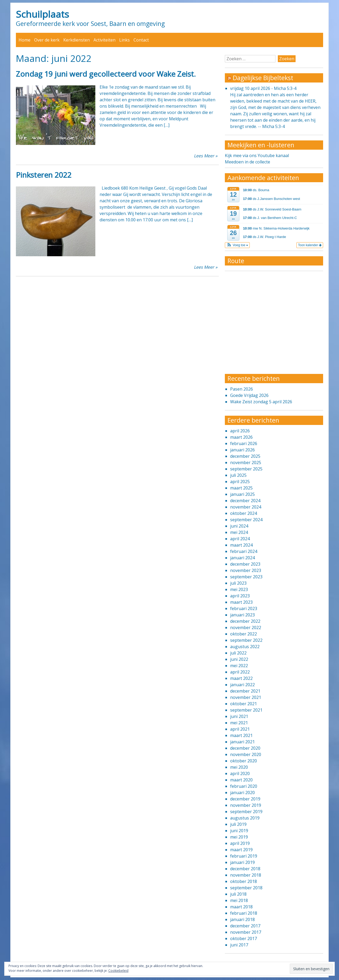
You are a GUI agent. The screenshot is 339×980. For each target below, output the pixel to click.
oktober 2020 (244, 761)
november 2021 (246, 697)
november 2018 (246, 875)
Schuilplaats (43, 14)
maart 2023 (241, 602)
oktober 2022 (244, 634)
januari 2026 (242, 450)
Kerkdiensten (77, 40)
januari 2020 (242, 793)
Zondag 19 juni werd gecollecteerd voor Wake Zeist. (106, 74)
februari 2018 (244, 913)
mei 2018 (239, 900)
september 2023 (246, 577)
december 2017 (245, 926)
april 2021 (240, 729)
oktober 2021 (244, 704)
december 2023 (245, 564)
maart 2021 (241, 735)
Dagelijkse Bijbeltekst (263, 78)
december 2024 (245, 501)
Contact (141, 40)
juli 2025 (238, 475)
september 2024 (246, 520)
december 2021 (245, 691)
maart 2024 (241, 545)
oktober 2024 (244, 513)
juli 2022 (238, 653)
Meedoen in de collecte (247, 162)
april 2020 (240, 773)
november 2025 (246, 462)
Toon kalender (310, 245)
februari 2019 (244, 856)
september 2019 (246, 812)
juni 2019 (239, 831)
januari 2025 (242, 494)
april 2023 (240, 596)
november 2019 (246, 805)
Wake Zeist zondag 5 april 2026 (261, 402)
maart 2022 (241, 678)
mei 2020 (239, 767)
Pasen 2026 (242, 389)
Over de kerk (47, 40)
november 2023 (246, 570)
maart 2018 (241, 907)
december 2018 (245, 869)
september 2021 (246, 710)
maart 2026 (241, 437)
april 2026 (240, 431)
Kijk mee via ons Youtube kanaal (257, 155)
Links (124, 40)
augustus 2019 (245, 818)
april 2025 (240, 482)
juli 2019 (238, 824)
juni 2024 (239, 526)
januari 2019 (242, 862)
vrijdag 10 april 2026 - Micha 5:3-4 (263, 88)
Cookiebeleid (118, 971)
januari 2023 (242, 615)
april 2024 (240, 539)
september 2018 (246, 888)
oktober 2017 (244, 938)
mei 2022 (239, 666)
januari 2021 (242, 742)
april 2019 (240, 843)
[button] (237, 245)
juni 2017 (239, 945)
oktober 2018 (244, 881)
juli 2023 (238, 583)
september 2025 (246, 469)
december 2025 (245, 456)
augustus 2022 (245, 647)
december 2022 (245, 621)
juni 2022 (239, 659)
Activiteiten (104, 40)
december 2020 (245, 748)
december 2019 (245, 799)
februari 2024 (244, 551)
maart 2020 (241, 780)
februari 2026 (244, 443)
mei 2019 (239, 837)
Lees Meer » (206, 156)
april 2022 (240, 672)
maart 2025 (241, 488)
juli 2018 (238, 894)
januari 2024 (242, 558)
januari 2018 (242, 919)
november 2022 (246, 628)
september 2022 (246, 640)
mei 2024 (239, 532)
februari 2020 (244, 786)
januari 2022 (242, 685)
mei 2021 (239, 723)
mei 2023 (239, 589)
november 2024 (246, 507)
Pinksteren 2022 (44, 175)
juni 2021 (239, 716)
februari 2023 (244, 608)
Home (24, 40)
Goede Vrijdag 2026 (249, 395)
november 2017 (246, 932)
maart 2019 (241, 850)
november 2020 (246, 754)
